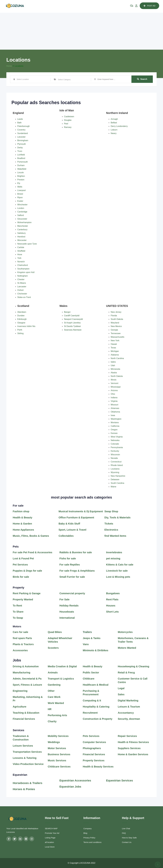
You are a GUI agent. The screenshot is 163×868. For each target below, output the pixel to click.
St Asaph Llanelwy (72, 323)
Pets (16, 547)
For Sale (64, 599)
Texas (113, 348)
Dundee (21, 316)
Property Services (94, 760)
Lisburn (114, 130)
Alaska (114, 373)
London (21, 208)
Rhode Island (117, 465)
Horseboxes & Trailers (28, 783)
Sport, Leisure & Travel (72, 530)
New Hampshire (118, 476)
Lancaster (22, 287)
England (18, 113)
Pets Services (91, 736)
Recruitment (90, 713)
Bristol (20, 194)
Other (51, 691)
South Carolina (117, 483)
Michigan (115, 351)
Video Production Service (28, 764)
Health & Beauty (22, 517)
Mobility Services (58, 736)
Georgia (114, 330)
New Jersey (116, 312)
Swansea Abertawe (73, 330)
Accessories (20, 650)
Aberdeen (22, 312)
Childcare (89, 679)
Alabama (115, 355)
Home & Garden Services (133, 754)
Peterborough (23, 126)
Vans (86, 644)
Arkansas (115, 408)
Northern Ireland (117, 113)
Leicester (21, 137)
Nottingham (23, 276)
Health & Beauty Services (98, 767)
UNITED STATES (117, 306)
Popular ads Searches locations (46, 103)
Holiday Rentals (69, 606)
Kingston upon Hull (26, 272)
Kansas (114, 433)
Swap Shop (111, 511)
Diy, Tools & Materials (117, 517)
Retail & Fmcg (126, 673)
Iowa (113, 415)
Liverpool (21, 190)
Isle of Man (67, 110)
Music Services (57, 760)
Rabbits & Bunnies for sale (76, 552)
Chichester (22, 294)
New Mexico (116, 326)
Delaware (115, 479)
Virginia (114, 401)
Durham (21, 165)
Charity (52, 721)
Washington (116, 419)
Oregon (114, 430)
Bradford (21, 158)
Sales (121, 694)
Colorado (115, 444)
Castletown (69, 117)
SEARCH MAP (51, 828)
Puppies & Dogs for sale (27, 571)
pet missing (113, 558)
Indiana (114, 398)
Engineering (20, 691)
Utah (113, 365)
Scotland (23, 306)
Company (87, 828)
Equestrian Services (119, 780)
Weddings (54, 742)
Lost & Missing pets (118, 577)
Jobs (17, 660)
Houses (111, 606)
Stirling (20, 333)
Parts (29, 638)
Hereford (21, 237)
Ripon (20, 197)
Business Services (59, 754)
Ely (19, 183)
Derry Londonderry (119, 126)
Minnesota (115, 369)
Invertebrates (114, 552)
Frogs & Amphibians (82, 571)
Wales (63, 306)
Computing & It (92, 701)
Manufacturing (22, 673)
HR (50, 709)
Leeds (20, 119)
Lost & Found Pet (23, 558)
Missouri (114, 405)
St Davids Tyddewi (72, 326)
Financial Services (24, 719)
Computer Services (94, 742)
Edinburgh (22, 319)
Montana (115, 422)
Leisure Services (23, 746)
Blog (85, 833)
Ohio (113, 394)
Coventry (21, 130)
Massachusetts (117, 337)
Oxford (20, 290)
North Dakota (117, 376)
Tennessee (116, 333)
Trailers (87, 632)
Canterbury (22, 230)
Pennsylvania (117, 447)
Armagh (114, 119)
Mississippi (116, 387)
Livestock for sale (117, 571)
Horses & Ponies (24, 789)
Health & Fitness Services (133, 742)
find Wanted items (116, 536)
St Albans (22, 283)
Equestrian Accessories (75, 780)
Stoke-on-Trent (24, 297)
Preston (21, 180)
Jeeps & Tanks (92, 638)
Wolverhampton (24, 222)
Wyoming (115, 472)
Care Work (54, 697)
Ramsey (68, 127)
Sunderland (23, 133)
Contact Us (127, 842)
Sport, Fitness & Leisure (27, 685)
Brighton (21, 176)
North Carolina (117, 358)
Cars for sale (20, 632)
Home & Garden (22, 524)
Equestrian (20, 775)
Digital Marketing (128, 701)
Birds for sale (21, 577)
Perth (20, 330)
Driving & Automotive (26, 666)
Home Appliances (23, 530)
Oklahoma (115, 412)
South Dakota (117, 319)
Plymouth (22, 144)
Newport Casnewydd (73, 319)
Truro (20, 151)
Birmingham (23, 140)
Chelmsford (23, 265)
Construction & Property (98, 719)
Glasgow (21, 323)
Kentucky (115, 451)
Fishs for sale (68, 558)
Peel (66, 124)
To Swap (18, 618)
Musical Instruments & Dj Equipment (81, 511)
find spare (19, 638)
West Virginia (117, 437)
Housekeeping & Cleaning (134, 666)
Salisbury (22, 233)
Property (18, 588)
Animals (53, 673)
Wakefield (22, 169)
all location (49, 842)
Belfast (114, 123)
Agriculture (20, 707)
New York (115, 341)
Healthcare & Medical (96, 685)
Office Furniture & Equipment (76, 517)
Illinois (113, 380)
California (115, 426)
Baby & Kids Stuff (69, 524)
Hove (20, 254)
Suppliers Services (129, 748)
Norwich (21, 262)
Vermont (114, 383)
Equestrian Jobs (70, 787)
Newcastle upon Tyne (27, 244)
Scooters (53, 648)
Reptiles (74, 565)
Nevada (114, 458)
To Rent (17, 606)
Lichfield (21, 155)
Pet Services (20, 565)
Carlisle (21, 247)
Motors (17, 626)
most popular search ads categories (81, 497)
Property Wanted (23, 599)
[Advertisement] (81, 31)
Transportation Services (27, 752)
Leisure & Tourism (129, 707)
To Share (18, 612)
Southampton (23, 269)
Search (142, 79)
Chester (21, 279)
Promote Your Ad (52, 833)
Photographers (92, 748)
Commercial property (72, 593)
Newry (114, 133)
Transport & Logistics (61, 679)
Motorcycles (125, 632)
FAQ (124, 833)
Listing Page (50, 838)
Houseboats (67, 612)
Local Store (50, 847)
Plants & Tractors (23, 644)
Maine (113, 487)
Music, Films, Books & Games (31, 536)
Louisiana (115, 469)
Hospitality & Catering (96, 707)
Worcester (22, 240)
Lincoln (21, 173)
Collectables (66, 536)
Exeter (20, 201)
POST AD (149, 6)
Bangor (67, 312)
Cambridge (22, 212)
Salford (21, 215)
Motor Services (57, 748)
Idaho (113, 362)
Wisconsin (115, 455)
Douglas (68, 120)
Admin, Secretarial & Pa (27, 679)
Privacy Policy (89, 838)
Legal (121, 688)
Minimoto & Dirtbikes (96, 650)
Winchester (22, 205)
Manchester (23, 226)
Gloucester (22, 219)
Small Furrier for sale (73, 577)
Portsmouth (23, 162)
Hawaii (114, 344)
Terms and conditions (92, 842)
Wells (20, 187)
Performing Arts (57, 715)
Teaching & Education (26, 713)
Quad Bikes (55, 632)
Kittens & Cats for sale (120, 565)
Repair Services (127, 736)
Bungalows (113, 593)
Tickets (109, 524)
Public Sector (91, 673)
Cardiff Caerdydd (72, 316)
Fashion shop (21, 511)
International (67, 618)
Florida (114, 316)
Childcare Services (59, 767)
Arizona (114, 390)
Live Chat (126, 828)
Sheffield (21, 251)
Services (19, 730)
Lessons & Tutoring (25, 758)
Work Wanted (56, 703)
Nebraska (115, 440)
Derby (20, 148)
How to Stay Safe (129, 838)
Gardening (54, 685)
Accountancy (126, 713)
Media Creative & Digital (62, 666)
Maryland (115, 323)
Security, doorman (129, 719)
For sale (18, 506)
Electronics (111, 530)
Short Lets (112, 612)
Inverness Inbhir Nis (26, 326)
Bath (19, 123)
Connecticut (116, 462)
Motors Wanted (127, 648)
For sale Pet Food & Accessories (32, 552)
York (19, 258)
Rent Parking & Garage (27, 593)
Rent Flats (112, 599)
